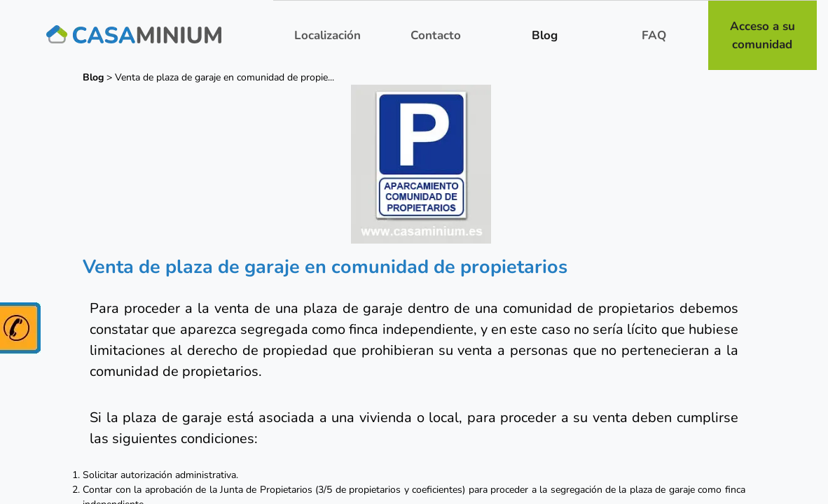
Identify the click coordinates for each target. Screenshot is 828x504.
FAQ (654, 35)
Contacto (436, 35)
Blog (545, 35)
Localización (327, 35)
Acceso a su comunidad (763, 35)
